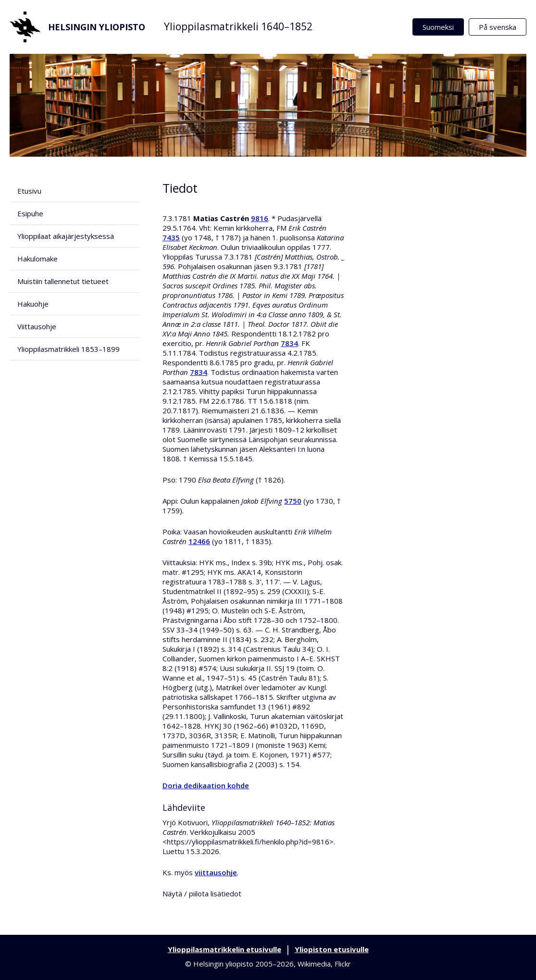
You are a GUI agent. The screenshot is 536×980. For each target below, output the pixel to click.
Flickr (343, 964)
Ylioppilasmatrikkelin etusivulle (224, 949)
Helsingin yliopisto (77, 27)
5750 (293, 501)
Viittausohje (37, 326)
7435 (171, 237)
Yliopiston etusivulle (332, 949)
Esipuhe (30, 213)
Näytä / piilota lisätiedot (202, 893)
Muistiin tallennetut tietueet (63, 281)
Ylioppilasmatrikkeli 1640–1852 (238, 26)
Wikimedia (314, 964)
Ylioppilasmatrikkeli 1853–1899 (69, 349)
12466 (199, 541)
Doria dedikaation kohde (206, 785)
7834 (289, 343)
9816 (260, 218)
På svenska (498, 27)
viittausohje (216, 872)
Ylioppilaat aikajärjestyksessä (66, 236)
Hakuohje (33, 304)
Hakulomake (37, 259)
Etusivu (29, 191)
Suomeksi (438, 27)
